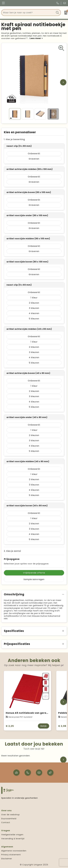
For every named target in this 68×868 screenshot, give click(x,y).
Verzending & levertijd (13, 839)
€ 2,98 (62, 726)
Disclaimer (7, 859)
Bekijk (44, 726)
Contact (6, 822)
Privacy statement (11, 855)
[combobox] (28, 13)
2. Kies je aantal (12, 551)
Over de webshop (10, 815)
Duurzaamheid (9, 819)
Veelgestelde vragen (12, 835)
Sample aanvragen (34, 579)
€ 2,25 (10, 726)
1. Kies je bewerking (14, 139)
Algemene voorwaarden (14, 851)
